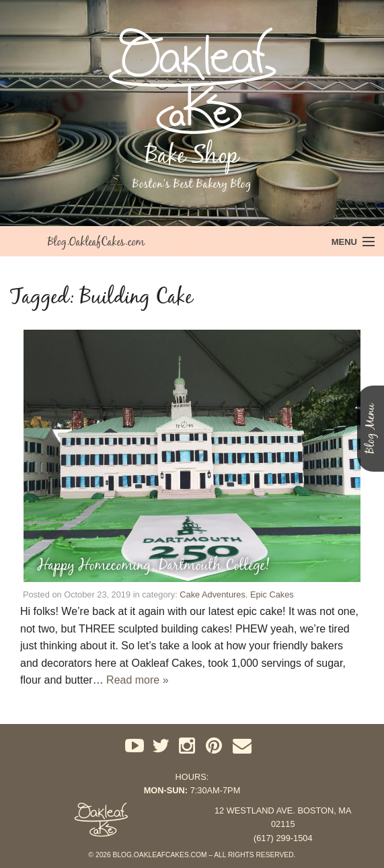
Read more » (138, 680)
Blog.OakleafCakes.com (96, 241)
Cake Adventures (212, 594)
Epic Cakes (272, 594)
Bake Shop (192, 155)
